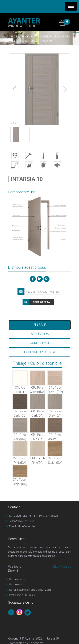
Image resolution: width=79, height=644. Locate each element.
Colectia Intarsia (22, 41)
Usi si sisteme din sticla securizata (30, 590)
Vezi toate (14, 567)
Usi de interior (19, 36)
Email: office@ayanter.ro (23, 526)
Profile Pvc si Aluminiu (22, 595)
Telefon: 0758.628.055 (22, 521)
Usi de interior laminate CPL (51, 36)
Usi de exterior (17, 584)
